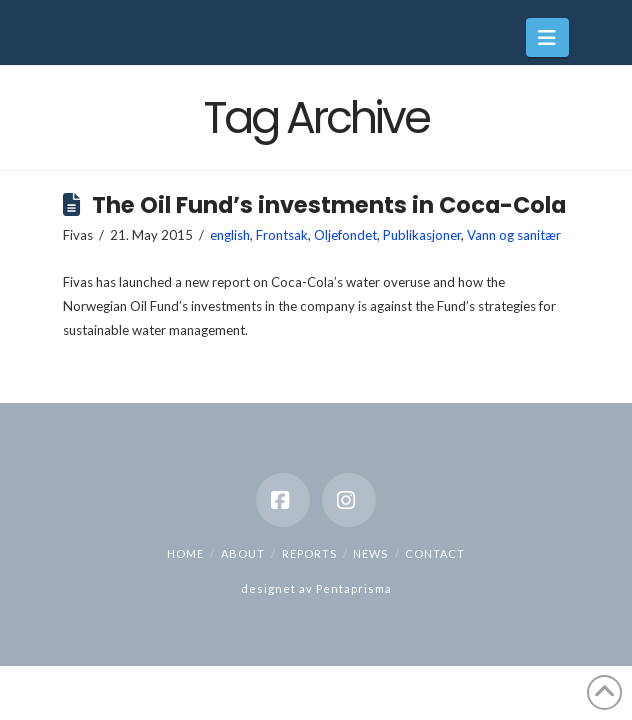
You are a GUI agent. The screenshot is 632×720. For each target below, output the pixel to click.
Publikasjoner (422, 235)
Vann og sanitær (514, 235)
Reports (309, 553)
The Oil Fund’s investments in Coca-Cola (329, 205)
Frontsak (282, 235)
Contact (435, 553)
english (230, 235)
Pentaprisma (354, 588)
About (243, 553)
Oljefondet (345, 235)
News (370, 553)
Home (185, 553)
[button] (547, 37)
